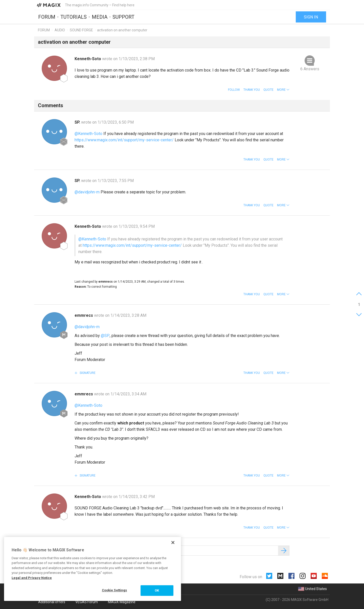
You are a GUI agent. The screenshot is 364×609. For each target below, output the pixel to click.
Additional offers (52, 602)
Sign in (311, 17)
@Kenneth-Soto (88, 134)
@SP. (105, 336)
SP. (78, 122)
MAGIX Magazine (122, 602)
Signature (87, 373)
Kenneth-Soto (88, 59)
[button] (283, 90)
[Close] (173, 543)
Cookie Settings (115, 590)
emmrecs (84, 315)
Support (123, 17)
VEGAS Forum (87, 602)
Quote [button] (268, 90)
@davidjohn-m (87, 192)
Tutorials (74, 17)
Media (100, 17)
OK (157, 590)
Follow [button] (234, 90)
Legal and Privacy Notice (32, 578)
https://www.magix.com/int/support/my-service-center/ (124, 140)
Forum (47, 17)
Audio (60, 30)
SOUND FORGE (81, 30)
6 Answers (310, 69)
